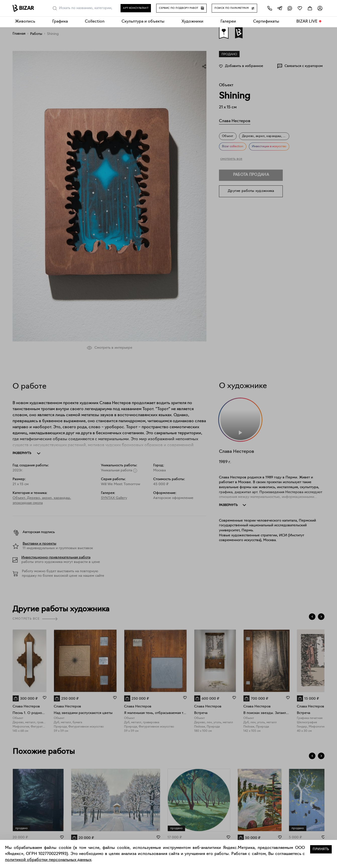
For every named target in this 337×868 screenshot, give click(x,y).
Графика (60, 22)
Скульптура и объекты (143, 22)
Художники (192, 22)
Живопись (25, 22)
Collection (95, 22)
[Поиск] (55, 8)
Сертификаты (266, 22)
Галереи (228, 22)
